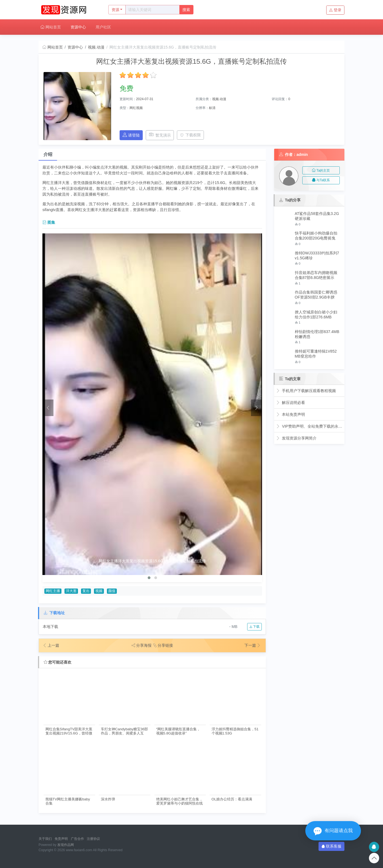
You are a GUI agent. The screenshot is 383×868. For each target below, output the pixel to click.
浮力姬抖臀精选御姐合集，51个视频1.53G (235, 731)
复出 (86, 591)
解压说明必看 (291, 403)
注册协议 (93, 839)
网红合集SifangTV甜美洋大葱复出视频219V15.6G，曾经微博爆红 (69, 731)
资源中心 (78, 27)
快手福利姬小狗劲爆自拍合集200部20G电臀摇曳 (316, 236)
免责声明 (61, 839)
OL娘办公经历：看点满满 (232, 799)
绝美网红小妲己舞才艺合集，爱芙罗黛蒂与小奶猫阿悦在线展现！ (180, 801)
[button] (149, 578)
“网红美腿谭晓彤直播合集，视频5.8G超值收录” (178, 731)
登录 (335, 10)
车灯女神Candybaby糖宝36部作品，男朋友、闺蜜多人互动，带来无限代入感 (125, 731)
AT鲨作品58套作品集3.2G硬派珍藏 (317, 216)
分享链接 (164, 645)
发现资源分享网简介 (296, 438)
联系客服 (331, 846)
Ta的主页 (321, 171)
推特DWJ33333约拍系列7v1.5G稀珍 (317, 255)
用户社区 (103, 27)
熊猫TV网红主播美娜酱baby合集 (68, 801)
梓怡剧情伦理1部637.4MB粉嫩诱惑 (317, 334)
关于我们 (45, 839)
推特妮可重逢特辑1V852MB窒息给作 (316, 354)
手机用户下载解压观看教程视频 (306, 391)
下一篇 (253, 645)
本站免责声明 (291, 414)
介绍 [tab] (48, 154)
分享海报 (141, 645)
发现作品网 (66, 845)
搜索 (186, 10)
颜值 (112, 591)
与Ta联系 (321, 180)
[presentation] (48, 408)
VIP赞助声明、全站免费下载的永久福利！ (309, 426)
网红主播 (53, 591)
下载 (254, 627)
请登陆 (131, 135)
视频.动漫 (96, 47)
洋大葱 (71, 591)
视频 (99, 591)
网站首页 (51, 27)
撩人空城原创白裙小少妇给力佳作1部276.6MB (316, 315)
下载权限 (191, 135)
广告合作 (77, 839)
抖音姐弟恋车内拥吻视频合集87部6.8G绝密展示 (316, 275)
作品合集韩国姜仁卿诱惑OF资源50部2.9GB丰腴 (316, 295)
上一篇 (51, 645)
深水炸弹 (108, 799)
